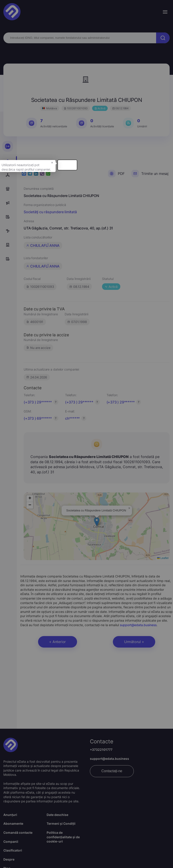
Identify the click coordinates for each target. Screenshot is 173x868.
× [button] (101, 171)
